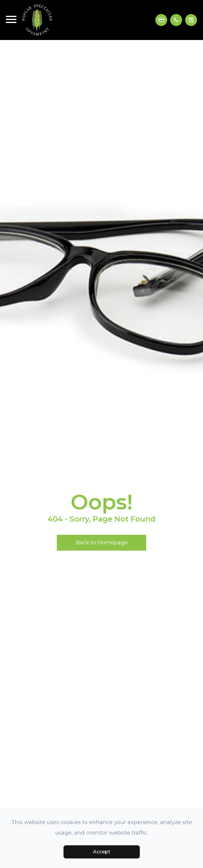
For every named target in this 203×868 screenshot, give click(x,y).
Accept (102, 852)
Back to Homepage (102, 543)
